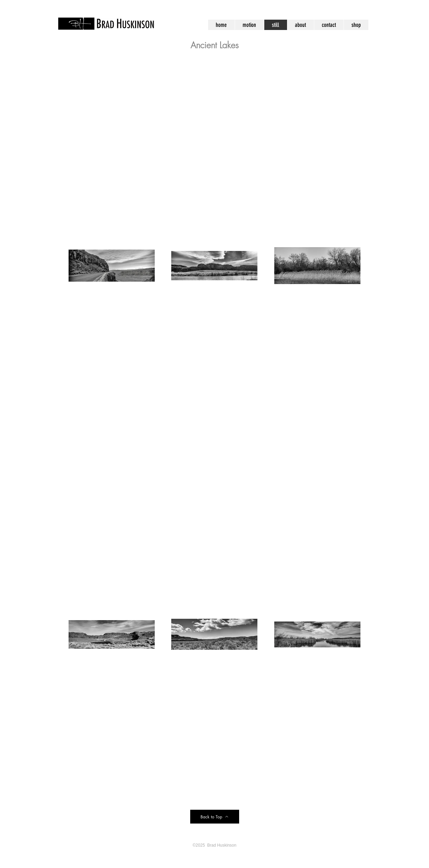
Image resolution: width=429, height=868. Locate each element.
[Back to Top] (215, 817)
